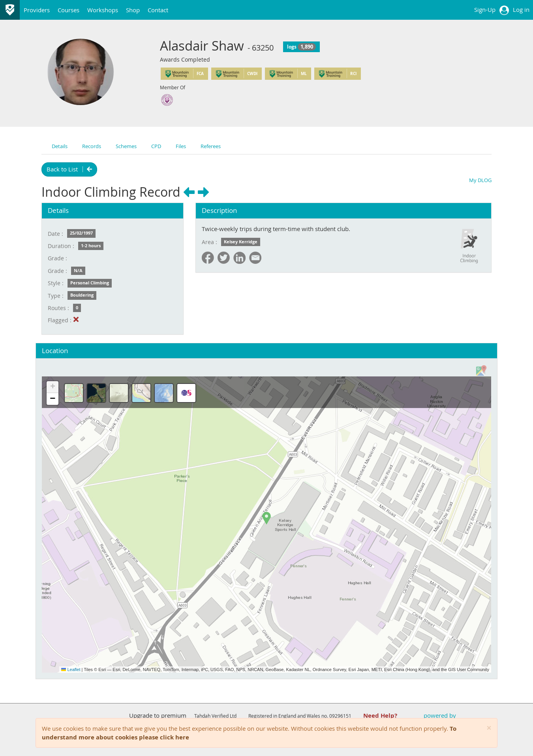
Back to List (69, 169)
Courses (69, 10)
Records (92, 146)
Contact (158, 10)
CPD (156, 146)
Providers (37, 10)
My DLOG (480, 180)
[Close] (489, 728)
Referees (211, 146)
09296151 (340, 716)
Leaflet (71, 669)
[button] (266, 518)
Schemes (126, 146)
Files (181, 146)
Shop (133, 10)
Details (60, 146)
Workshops (103, 10)
